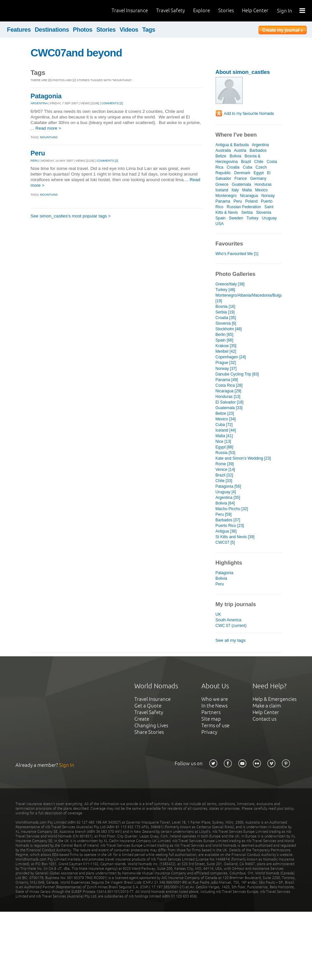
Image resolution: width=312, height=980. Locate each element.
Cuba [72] (224, 425)
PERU (35, 161)
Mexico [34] (226, 419)
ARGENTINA (39, 103)
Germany (258, 179)
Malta (247, 190)
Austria (240, 150)
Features (19, 30)
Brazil (246, 162)
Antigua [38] (226, 531)
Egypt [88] (225, 447)
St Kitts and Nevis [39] (235, 537)
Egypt (259, 173)
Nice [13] (223, 441)
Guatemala (242, 184)
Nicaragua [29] (228, 391)
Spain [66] (225, 340)
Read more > (48, 128)
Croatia (233, 167)
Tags (149, 30)
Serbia (247, 212)
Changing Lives (151, 725)
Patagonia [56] (228, 486)
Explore (202, 10)
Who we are (215, 699)
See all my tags (231, 640)
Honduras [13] (228, 397)
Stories (226, 10)
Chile (259, 162)
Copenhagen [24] (231, 357)
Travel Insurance (130, 10)
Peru (38, 153)
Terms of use (215, 725)
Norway (268, 196)
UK (218, 614)
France (241, 179)
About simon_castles (243, 72)
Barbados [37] (228, 520)
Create (142, 719)
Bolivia (235, 156)
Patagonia (46, 96)
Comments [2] (112, 103)
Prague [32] (226, 363)
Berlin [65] (225, 335)
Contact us (264, 719)
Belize (221, 156)
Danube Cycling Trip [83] (237, 374)
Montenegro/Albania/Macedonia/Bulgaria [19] (249, 298)
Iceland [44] (226, 430)
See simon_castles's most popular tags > (71, 216)
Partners (211, 712)
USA (220, 224)
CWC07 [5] (225, 542)
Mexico (261, 190)
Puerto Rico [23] (230, 526)
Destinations (52, 30)
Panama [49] (227, 380)
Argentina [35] (228, 498)
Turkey (252, 218)
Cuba (247, 167)
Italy (235, 190)
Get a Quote (148, 706)
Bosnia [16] (225, 307)
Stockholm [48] (229, 329)
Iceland (222, 190)
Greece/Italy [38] (230, 284)
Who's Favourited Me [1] (237, 254)
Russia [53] (225, 453)
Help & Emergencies (275, 699)
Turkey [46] (225, 290)
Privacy (209, 732)
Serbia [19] (225, 312)
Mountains (49, 137)
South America (228, 620)
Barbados (258, 150)
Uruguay (269, 218)
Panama (223, 201)
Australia (223, 150)
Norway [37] (226, 369)
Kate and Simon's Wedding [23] (243, 458)
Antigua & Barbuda (232, 145)
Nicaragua (249, 196)
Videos (129, 30)
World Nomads (35, 11)
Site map (211, 719)
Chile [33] (224, 481)
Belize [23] (225, 413)
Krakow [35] (226, 346)
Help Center (255, 10)
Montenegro (226, 196)
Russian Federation (244, 207)
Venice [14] (225, 470)
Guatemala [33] (229, 408)
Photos (83, 30)
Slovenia (263, 212)
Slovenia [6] (226, 323)
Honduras (263, 184)
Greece (222, 184)
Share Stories (149, 732)
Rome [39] (225, 464)
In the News (214, 706)
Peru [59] (224, 514)
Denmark (242, 173)
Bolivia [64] (225, 503)
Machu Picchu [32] (232, 509)
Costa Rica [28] (229, 385)
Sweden (236, 218)
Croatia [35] (226, 318)
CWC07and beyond (76, 53)
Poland (251, 201)
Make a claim (267, 706)
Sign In (285, 11)
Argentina (260, 145)
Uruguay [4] (226, 492)
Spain (221, 218)
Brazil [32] (224, 475)
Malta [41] (224, 436)
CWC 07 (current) (231, 626)
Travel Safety (171, 10)
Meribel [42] (226, 351)
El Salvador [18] (230, 402)
